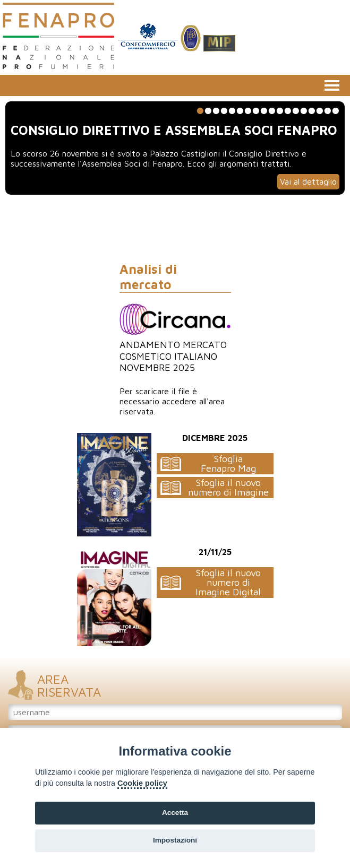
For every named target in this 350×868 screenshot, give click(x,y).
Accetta (175, 813)
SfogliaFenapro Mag (228, 463)
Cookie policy (142, 783)
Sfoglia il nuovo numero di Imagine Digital (228, 582)
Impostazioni (175, 840)
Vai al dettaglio (308, 181)
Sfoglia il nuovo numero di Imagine (228, 487)
